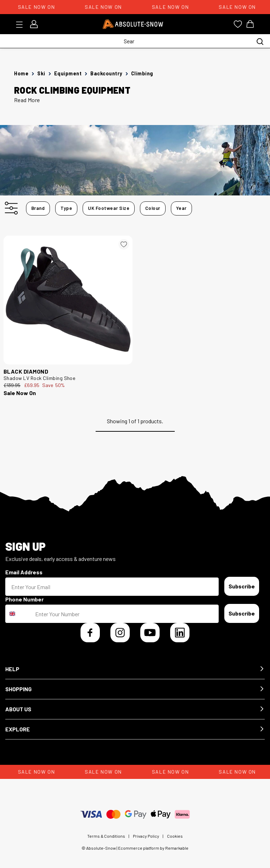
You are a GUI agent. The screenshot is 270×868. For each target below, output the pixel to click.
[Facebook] (90, 633)
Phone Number (24, 599)
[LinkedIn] (180, 633)
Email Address (24, 572)
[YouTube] (150, 633)
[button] (135, 669)
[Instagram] (120, 633)
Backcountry (106, 73)
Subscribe (242, 586)
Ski (41, 73)
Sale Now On (20, 393)
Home (21, 73)
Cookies (175, 836)
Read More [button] (27, 100)
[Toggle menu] (22, 25)
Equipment (68, 73)
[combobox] (19, 614)
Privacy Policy (146, 836)
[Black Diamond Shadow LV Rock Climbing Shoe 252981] (68, 300)
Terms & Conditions (106, 836)
